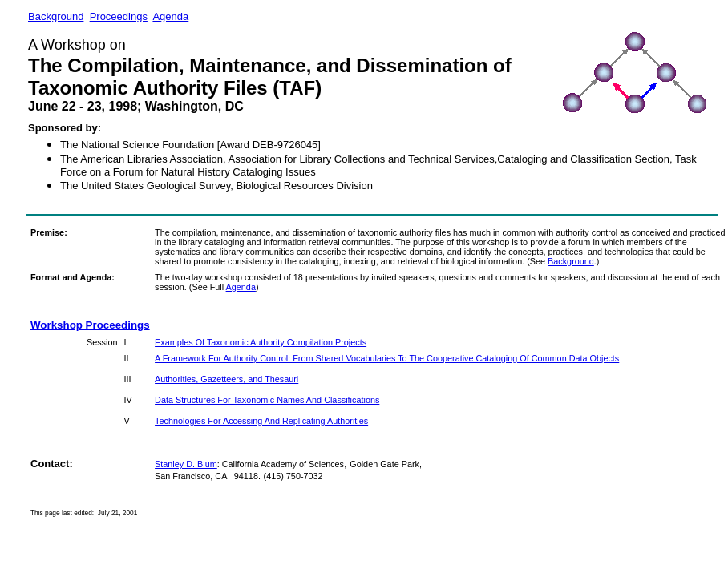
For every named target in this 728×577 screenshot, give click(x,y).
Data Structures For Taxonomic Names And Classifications (267, 400)
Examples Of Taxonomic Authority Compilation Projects (261, 342)
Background (571, 261)
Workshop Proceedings (90, 325)
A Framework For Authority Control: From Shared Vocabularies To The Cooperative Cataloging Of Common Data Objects (387, 358)
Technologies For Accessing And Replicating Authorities (261, 421)
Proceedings (119, 16)
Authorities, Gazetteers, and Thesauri (226, 379)
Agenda (170, 16)
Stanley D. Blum (186, 464)
